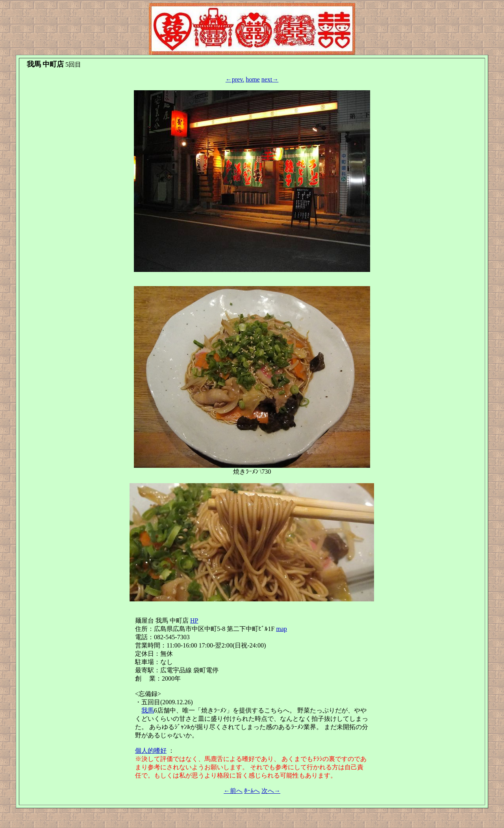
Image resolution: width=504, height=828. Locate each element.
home (253, 79)
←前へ (233, 791)
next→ (270, 79)
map (282, 629)
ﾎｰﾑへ (252, 791)
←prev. (235, 79)
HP (194, 621)
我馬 (148, 710)
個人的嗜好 (151, 751)
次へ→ (271, 791)
